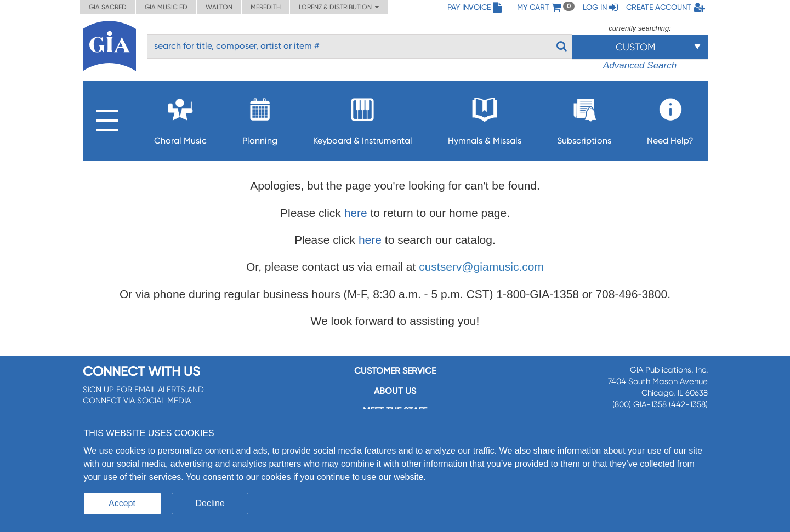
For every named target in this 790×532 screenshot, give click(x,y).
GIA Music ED (166, 7)
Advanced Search (640, 65)
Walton (219, 7)
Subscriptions (584, 118)
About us (395, 391)
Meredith (266, 7)
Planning (260, 118)
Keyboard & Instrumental (363, 118)
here (356, 213)
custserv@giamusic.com (481, 267)
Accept (122, 503)
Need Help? (670, 118)
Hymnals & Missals (485, 118)
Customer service (395, 371)
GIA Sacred (108, 7)
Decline (210, 503)
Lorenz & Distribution (339, 7)
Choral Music (180, 118)
